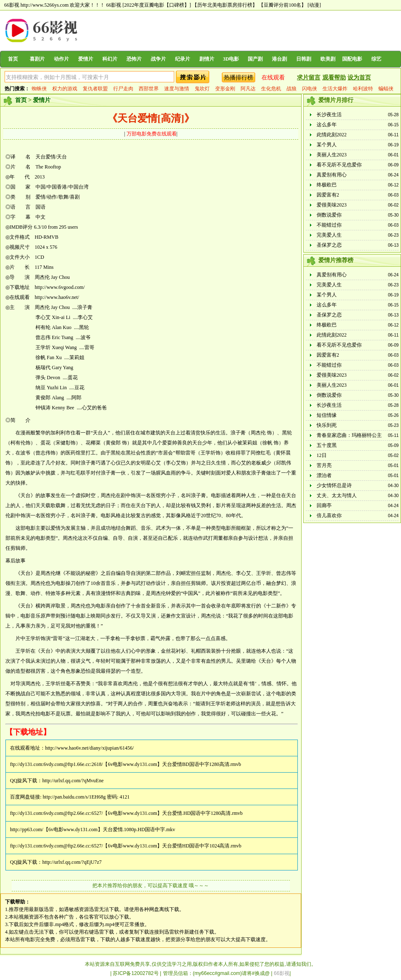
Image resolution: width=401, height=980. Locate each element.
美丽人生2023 (332, 155)
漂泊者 (324, 475)
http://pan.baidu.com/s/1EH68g (74, 797)
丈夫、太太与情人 (337, 495)
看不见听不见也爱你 (339, 165)
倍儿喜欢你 (329, 516)
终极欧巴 (327, 185)
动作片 (61, 59)
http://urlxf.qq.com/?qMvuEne (73, 781)
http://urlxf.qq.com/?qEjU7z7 (72, 862)
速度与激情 (177, 89)
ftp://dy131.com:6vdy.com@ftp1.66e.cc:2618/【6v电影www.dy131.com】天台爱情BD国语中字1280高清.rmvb (126, 764)
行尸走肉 (123, 89)
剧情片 (207, 59)
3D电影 (231, 59)
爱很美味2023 (332, 205)
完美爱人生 (329, 235)
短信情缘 (327, 415)
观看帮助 (334, 78)
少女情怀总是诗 (334, 485)
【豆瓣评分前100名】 (282, 5)
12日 (322, 455)
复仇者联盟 (95, 89)
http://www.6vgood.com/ (60, 287)
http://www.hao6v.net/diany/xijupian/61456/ (89, 748)
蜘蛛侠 (39, 89)
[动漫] (314, 5)
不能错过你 (329, 225)
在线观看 (273, 78)
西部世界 (149, 89)
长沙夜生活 (329, 115)
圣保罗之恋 (329, 245)
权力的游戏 (65, 89)
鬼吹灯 (202, 89)
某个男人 (327, 145)
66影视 (114, 5)
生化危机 (271, 89)
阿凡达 (248, 89)
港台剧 (279, 59)
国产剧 (255, 59)
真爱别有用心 (332, 175)
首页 (13, 59)
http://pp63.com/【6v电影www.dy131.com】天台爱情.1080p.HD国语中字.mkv (93, 829)
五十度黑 (327, 445)
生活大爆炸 (335, 89)
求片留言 (309, 78)
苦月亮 (324, 465)
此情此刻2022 (332, 135)
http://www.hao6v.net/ (57, 297)
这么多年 (327, 125)
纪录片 (183, 59)
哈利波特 (363, 89)
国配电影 (352, 59)
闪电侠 (310, 89)
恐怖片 (134, 59)
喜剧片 (37, 59)
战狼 (292, 89)
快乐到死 (327, 425)
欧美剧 (328, 59)
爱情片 (86, 59)
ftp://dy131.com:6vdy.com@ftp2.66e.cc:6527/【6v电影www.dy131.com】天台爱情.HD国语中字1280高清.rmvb (126, 813)
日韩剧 (304, 59)
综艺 (376, 59)
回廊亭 (324, 505)
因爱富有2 (328, 195)
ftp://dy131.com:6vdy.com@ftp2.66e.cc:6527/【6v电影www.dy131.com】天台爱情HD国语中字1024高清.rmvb (126, 846)
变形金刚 (225, 89)
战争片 (158, 59)
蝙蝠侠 (386, 89)
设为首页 (359, 78)
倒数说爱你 (329, 215)
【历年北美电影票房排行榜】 (225, 5)
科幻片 (110, 59)
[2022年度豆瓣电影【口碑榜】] (157, 5)
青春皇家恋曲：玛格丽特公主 (349, 435)
